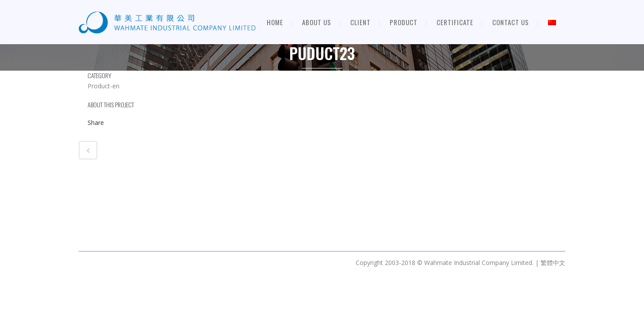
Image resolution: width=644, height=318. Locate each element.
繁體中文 (553, 263)
